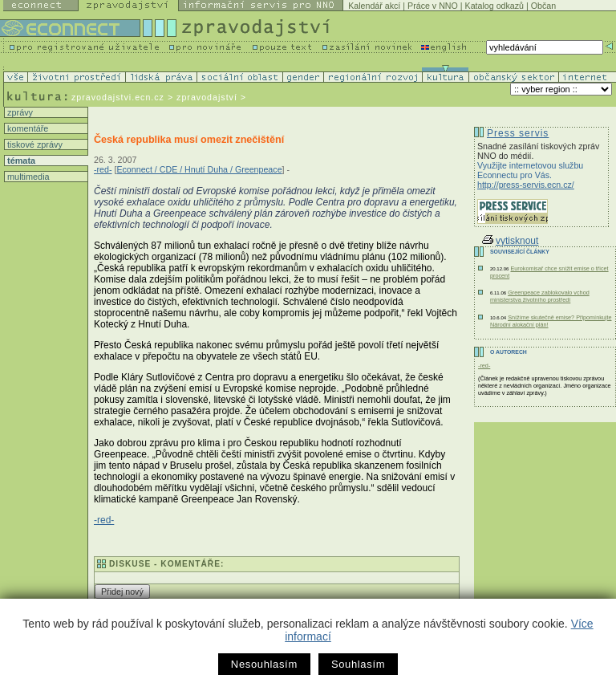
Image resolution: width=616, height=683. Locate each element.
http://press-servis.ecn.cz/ (526, 185)
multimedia (27, 177)
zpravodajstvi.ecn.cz (118, 97)
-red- (103, 169)
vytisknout (510, 241)
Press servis (518, 133)
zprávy (19, 112)
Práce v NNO (433, 6)
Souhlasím (358, 664)
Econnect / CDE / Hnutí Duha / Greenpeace (199, 169)
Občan (543, 6)
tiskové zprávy (34, 144)
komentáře (26, 128)
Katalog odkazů (494, 6)
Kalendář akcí (374, 6)
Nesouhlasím (264, 664)
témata (20, 161)
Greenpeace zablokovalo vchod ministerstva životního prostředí (540, 296)
